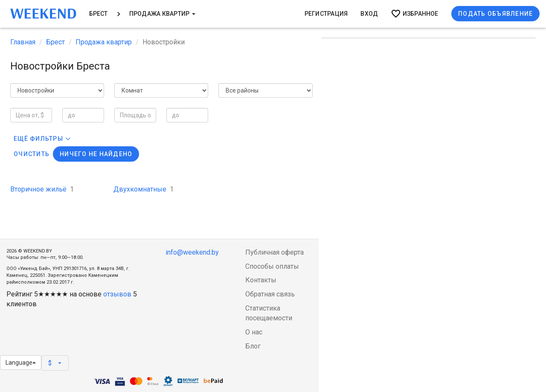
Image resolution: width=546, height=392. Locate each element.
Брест (99, 14)
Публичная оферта (274, 252)
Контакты (261, 280)
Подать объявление (495, 14)
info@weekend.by (192, 252)
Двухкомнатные (144, 189)
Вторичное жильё (42, 189)
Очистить (32, 154)
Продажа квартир (162, 14)
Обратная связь (270, 294)
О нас (254, 332)
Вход (369, 14)
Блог (253, 346)
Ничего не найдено (96, 154)
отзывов (117, 294)
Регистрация (326, 14)
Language (21, 363)
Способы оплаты (272, 266)
